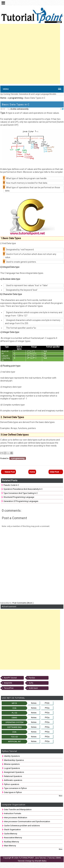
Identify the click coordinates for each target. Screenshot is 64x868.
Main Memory (10, 846)
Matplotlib (8, 683)
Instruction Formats (13, 813)
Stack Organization (12, 830)
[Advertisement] (30, 54)
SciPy (31, 683)
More (61, 796)
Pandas (32, 678)
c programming (16, 98)
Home (3, 98)
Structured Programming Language (19, 497)
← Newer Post (8, 472)
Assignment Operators (14, 772)
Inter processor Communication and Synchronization (27, 821)
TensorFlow (9, 688)
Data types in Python (13, 792)
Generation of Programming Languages (21, 501)
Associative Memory (13, 838)
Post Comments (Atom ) (23, 603)
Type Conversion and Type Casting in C (21, 493)
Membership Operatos (14, 760)
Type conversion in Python (15, 788)
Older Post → (56, 472)
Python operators (12, 784)
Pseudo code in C (11, 485)
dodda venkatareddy (19, 109)
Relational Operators (13, 776)
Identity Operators (12, 756)
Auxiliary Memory (12, 842)
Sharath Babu (41, 861)
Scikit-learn (33, 688)
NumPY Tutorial (10, 678)
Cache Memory (11, 834)
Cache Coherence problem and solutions (22, 826)
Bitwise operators (12, 764)
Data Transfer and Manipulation (18, 809)
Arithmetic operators (13, 780)
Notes (34, 703)
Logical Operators (12, 768)
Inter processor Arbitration (16, 818)
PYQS (47, 703)
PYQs (47, 708)
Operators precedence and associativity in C (23, 489)
